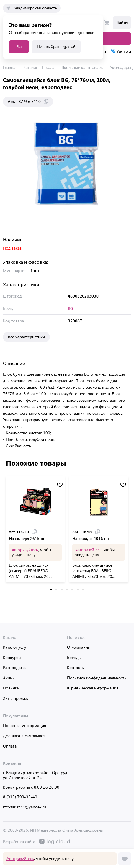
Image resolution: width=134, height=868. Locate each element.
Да (19, 46)
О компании (79, 647)
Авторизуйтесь (20, 858)
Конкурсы (12, 657)
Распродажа (14, 667)
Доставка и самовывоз (24, 736)
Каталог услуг (15, 647)
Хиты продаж (15, 698)
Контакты (76, 667)
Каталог (30, 67)
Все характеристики (26, 337)
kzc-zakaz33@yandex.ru (24, 807)
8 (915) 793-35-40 (20, 797)
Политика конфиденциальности (97, 678)
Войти (122, 22)
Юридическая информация (93, 688)
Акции (9, 678)
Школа (48, 67)
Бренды (74, 657)
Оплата (10, 746)
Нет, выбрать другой (56, 46)
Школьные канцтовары (82, 67)
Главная (10, 67)
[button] (51, 589)
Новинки (11, 688)
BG (71, 308)
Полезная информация (24, 725)
